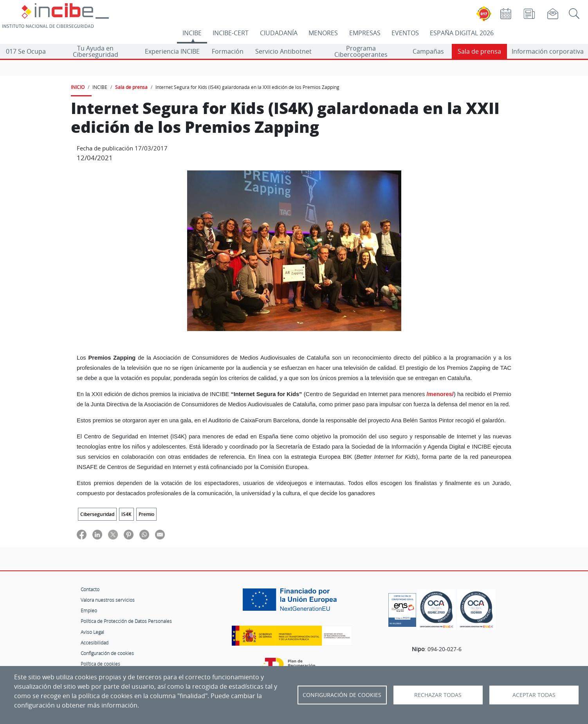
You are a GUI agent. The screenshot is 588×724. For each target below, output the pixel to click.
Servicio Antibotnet (283, 51)
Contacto (90, 589)
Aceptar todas (534, 695)
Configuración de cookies (107, 653)
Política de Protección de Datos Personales (126, 621)
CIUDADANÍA (279, 33)
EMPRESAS (365, 33)
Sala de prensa (479, 51)
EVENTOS (405, 33)
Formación (228, 51)
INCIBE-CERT (231, 33)
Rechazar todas (438, 695)
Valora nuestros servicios (108, 600)
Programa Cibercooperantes (361, 51)
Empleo (89, 610)
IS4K (126, 514)
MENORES (323, 33)
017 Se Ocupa (26, 51)
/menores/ (440, 394)
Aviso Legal (92, 632)
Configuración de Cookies (342, 695)
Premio (146, 514)
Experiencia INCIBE (172, 51)
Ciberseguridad (97, 514)
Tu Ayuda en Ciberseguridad (96, 51)
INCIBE (192, 33)
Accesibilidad (95, 643)
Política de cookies (100, 664)
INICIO (78, 87)
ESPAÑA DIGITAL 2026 (462, 33)
